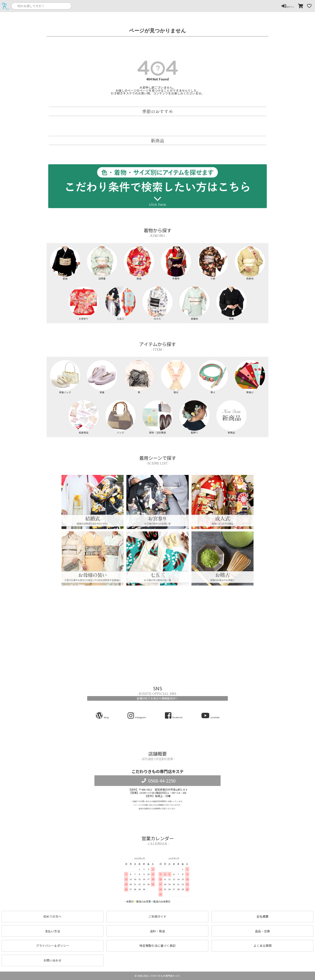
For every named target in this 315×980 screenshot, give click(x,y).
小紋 (213, 263)
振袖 (139, 263)
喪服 (232, 303)
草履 (102, 377)
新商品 (232, 417)
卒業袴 (176, 263)
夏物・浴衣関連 (158, 417)
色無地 (250, 263)
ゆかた (158, 303)
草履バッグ (65, 377)
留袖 (65, 263)
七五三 (121, 303)
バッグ (121, 417)
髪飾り (195, 417)
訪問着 (102, 263)
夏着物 (195, 303)
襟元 (176, 377)
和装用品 (84, 417)
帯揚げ (250, 377)
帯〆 (213, 377)
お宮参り (84, 303)
